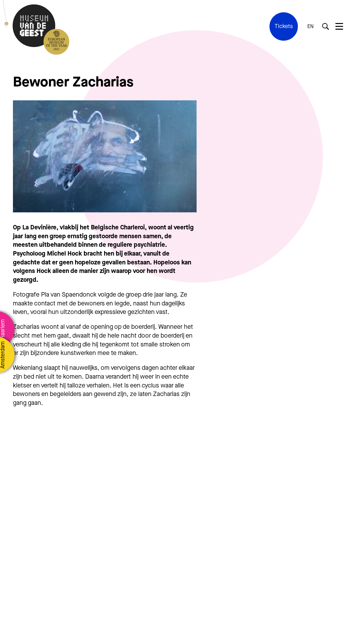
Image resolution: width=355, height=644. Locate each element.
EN (311, 27)
